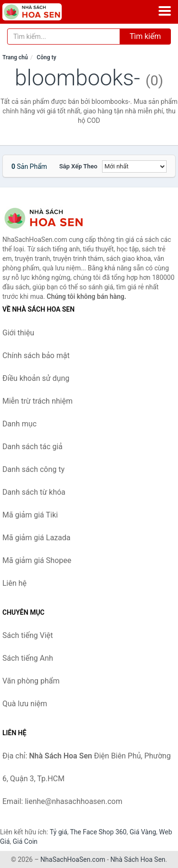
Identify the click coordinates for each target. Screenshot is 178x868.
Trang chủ (15, 57)
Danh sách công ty (33, 469)
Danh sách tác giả (33, 447)
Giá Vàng (143, 832)
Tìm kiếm (145, 36)
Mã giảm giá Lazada (36, 538)
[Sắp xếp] (134, 166)
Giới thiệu (18, 333)
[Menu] (165, 11)
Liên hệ (14, 583)
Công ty (46, 57)
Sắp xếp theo (78, 166)
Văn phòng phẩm (31, 681)
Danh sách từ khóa (34, 492)
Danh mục (19, 424)
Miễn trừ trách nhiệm (37, 401)
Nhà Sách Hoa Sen (138, 859)
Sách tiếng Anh (28, 658)
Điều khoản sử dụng (36, 378)
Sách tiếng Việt (28, 635)
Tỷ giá (59, 832)
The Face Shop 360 (98, 832)
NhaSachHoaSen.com (73, 859)
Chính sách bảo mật (36, 356)
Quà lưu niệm (25, 704)
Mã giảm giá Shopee (37, 560)
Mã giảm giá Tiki (30, 515)
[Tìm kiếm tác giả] (64, 37)
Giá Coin (25, 841)
